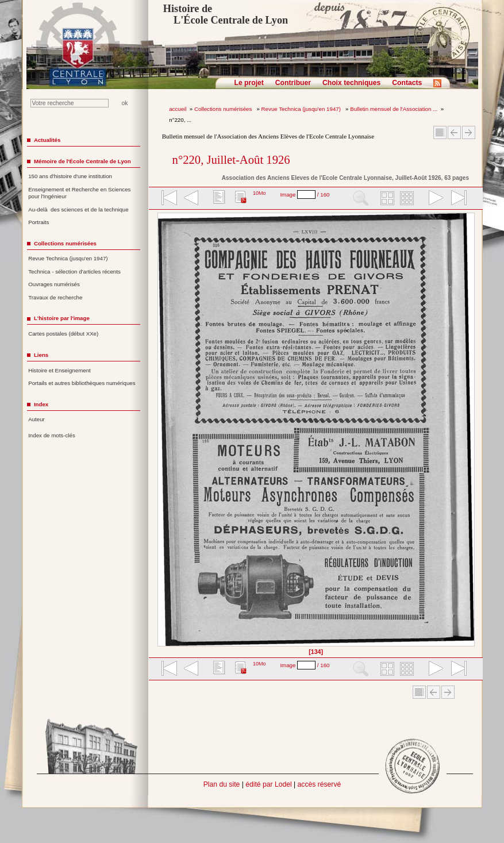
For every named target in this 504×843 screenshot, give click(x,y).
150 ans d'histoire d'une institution (70, 176)
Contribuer (293, 83)
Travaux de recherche (55, 297)
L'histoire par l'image (62, 318)
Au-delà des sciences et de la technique (78, 209)
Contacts (407, 83)
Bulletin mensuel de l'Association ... (394, 109)
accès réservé (320, 784)
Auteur (36, 419)
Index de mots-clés (52, 435)
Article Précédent (454, 132)
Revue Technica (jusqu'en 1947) (302, 109)
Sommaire (440, 132)
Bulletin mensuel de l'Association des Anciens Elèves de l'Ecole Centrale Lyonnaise (268, 136)
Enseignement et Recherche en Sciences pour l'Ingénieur (79, 193)
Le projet (249, 83)
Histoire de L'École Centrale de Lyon (226, 14)
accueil (178, 109)
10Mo (259, 193)
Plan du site (222, 784)
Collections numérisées (224, 109)
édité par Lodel (268, 784)
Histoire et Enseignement (59, 370)
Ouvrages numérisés (54, 284)
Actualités (47, 140)
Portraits (39, 222)
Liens (41, 355)
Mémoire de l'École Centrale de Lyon (82, 161)
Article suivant (469, 132)
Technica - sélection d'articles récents (74, 272)
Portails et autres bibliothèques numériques (82, 383)
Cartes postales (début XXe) (63, 334)
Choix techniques (351, 83)
